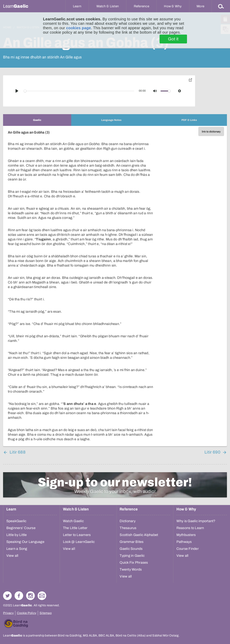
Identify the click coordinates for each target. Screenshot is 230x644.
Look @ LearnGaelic (79, 542)
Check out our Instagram (30, 596)
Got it (173, 39)
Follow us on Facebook (19, 596)
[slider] (79, 91)
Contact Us (42, 596)
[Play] (17, 91)
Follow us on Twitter (7, 596)
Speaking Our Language (25, 542)
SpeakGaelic (16, 521)
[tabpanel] (115, 286)
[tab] (37, 120)
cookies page (78, 28)
